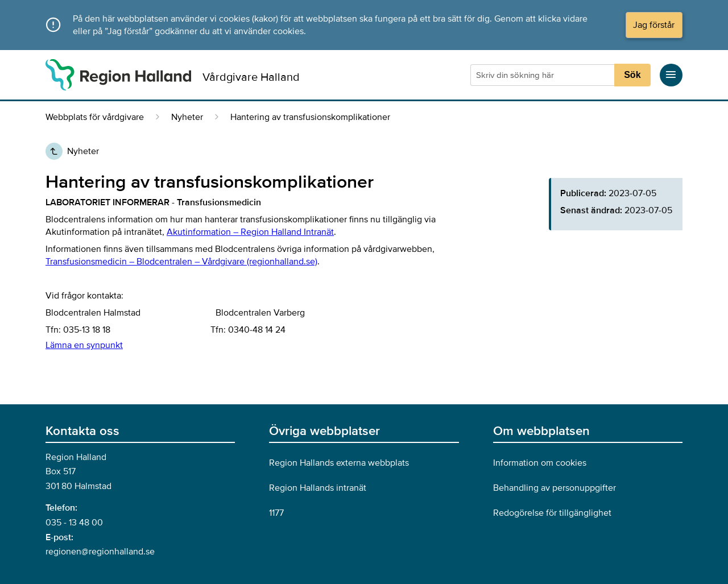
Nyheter (187, 117)
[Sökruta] (544, 75)
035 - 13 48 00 (74, 523)
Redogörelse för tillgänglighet (552, 513)
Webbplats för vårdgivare (95, 117)
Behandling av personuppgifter (555, 488)
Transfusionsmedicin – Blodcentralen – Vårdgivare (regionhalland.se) (181, 262)
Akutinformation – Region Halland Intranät (250, 232)
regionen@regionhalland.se (100, 552)
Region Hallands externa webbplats (339, 463)
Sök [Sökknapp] (632, 75)
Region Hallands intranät (318, 488)
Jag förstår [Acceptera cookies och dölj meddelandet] (654, 25)
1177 (276, 513)
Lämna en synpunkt (84, 345)
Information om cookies (540, 463)
